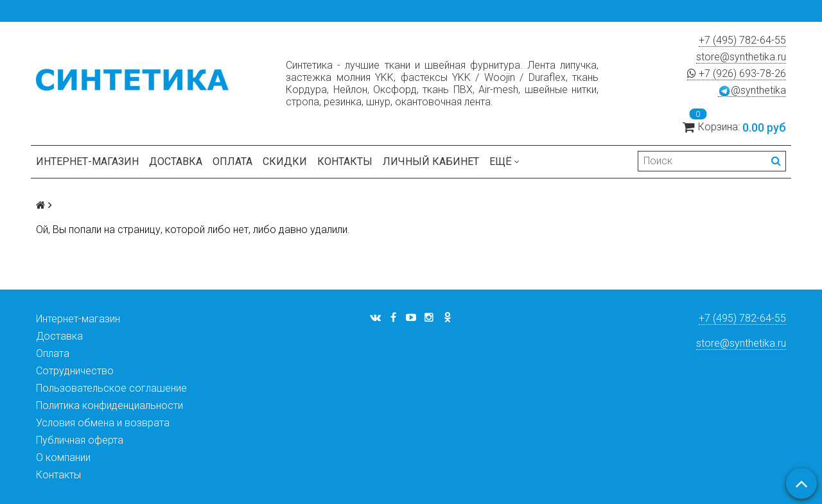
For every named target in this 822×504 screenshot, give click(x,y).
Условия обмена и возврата (103, 423)
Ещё (504, 161)
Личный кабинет (431, 161)
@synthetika (752, 91)
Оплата (232, 161)
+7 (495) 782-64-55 (742, 40)
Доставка (176, 161)
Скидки (285, 161)
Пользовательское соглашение (111, 388)
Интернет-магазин (87, 161)
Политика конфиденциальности (109, 405)
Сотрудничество (75, 371)
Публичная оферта (80, 440)
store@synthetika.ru (741, 57)
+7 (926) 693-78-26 (737, 74)
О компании (63, 457)
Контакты (345, 161)
